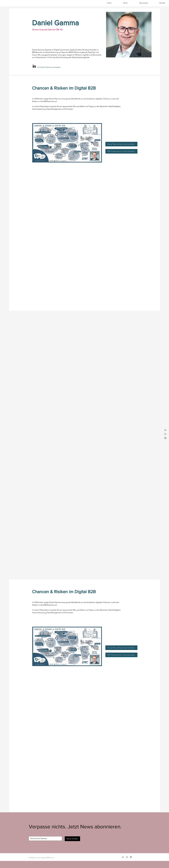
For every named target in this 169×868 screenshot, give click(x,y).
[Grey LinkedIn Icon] (165, 430)
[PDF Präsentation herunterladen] (121, 151)
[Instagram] (165, 434)
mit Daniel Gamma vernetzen (49, 67)
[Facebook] (165, 438)
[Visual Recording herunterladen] (121, 144)
